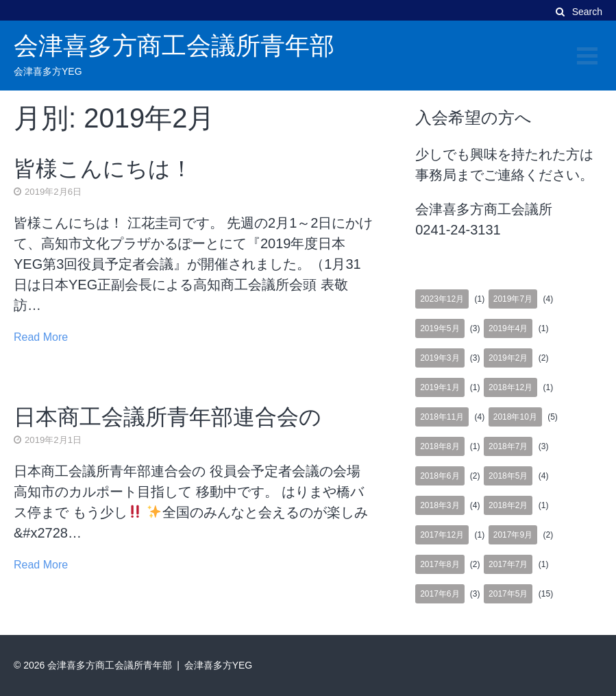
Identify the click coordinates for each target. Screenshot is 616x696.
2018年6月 (440, 476)
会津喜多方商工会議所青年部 (174, 46)
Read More (41, 337)
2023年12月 (442, 299)
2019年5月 (440, 328)
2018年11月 (442, 417)
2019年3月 (440, 358)
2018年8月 (440, 446)
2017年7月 (508, 564)
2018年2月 (508, 505)
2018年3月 (440, 505)
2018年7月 (508, 446)
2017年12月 (442, 535)
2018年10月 (515, 417)
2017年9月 (513, 535)
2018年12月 (510, 387)
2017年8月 (440, 564)
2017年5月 (508, 594)
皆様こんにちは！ (103, 169)
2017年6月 (440, 594)
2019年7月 (513, 299)
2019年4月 (508, 328)
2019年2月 (508, 358)
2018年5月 (508, 476)
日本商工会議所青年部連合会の (168, 417)
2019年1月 (440, 387)
